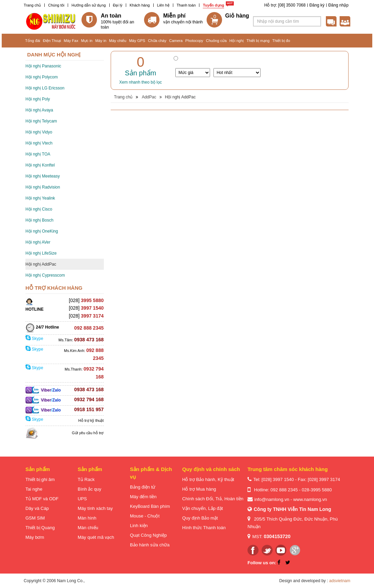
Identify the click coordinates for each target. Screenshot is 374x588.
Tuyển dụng (213, 5)
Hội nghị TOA (38, 154)
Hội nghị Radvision (43, 187)
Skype (34, 339)
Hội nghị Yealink (40, 198)
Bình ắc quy (89, 489)
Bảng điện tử (143, 487)
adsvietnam (340, 581)
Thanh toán (186, 5)
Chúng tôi (56, 5)
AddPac (149, 97)
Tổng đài (33, 41)
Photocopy (194, 41)
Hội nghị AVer (38, 242)
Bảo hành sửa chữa (150, 545)
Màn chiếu (88, 528)
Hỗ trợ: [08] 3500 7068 (285, 5)
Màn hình (87, 518)
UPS (82, 499)
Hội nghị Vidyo (39, 132)
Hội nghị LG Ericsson (45, 88)
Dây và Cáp (37, 508)
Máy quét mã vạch (96, 537)
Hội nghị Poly (38, 99)
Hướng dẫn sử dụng (89, 5)
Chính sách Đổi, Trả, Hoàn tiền (213, 499)
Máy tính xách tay (95, 508)
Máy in (101, 41)
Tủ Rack (86, 479)
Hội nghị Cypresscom (45, 275)
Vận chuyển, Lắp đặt (202, 508)
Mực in (87, 41)
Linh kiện (139, 526)
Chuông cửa (216, 41)
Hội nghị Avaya (39, 110)
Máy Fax (71, 41)
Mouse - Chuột (145, 516)
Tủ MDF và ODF (42, 499)
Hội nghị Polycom (42, 77)
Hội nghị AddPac (41, 264)
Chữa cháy (157, 41)
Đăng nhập (338, 5)
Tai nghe (34, 489)
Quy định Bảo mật (200, 518)
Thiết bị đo (281, 41)
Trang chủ (32, 5)
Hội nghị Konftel (40, 165)
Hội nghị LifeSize (41, 253)
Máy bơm (35, 537)
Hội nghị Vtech (39, 143)
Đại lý (118, 5)
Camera (176, 41)
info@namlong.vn (272, 499)
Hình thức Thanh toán (204, 528)
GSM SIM (35, 518)
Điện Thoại (52, 41)
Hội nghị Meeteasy (43, 176)
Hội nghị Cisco (39, 209)
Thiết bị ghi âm (40, 479)
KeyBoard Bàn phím (150, 506)
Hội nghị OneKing (42, 231)
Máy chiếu (118, 41)
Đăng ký (317, 5)
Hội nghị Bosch (39, 220)
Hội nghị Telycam (41, 121)
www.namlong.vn (310, 499)
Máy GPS (137, 41)
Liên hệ (163, 5)
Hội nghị (236, 41)
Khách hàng (140, 5)
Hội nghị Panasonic (43, 66)
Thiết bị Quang (40, 528)
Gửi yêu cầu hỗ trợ (88, 433)
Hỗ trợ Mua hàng (199, 489)
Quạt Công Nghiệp (148, 535)
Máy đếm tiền (143, 497)
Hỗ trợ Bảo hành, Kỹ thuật (208, 479)
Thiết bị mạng (258, 41)
